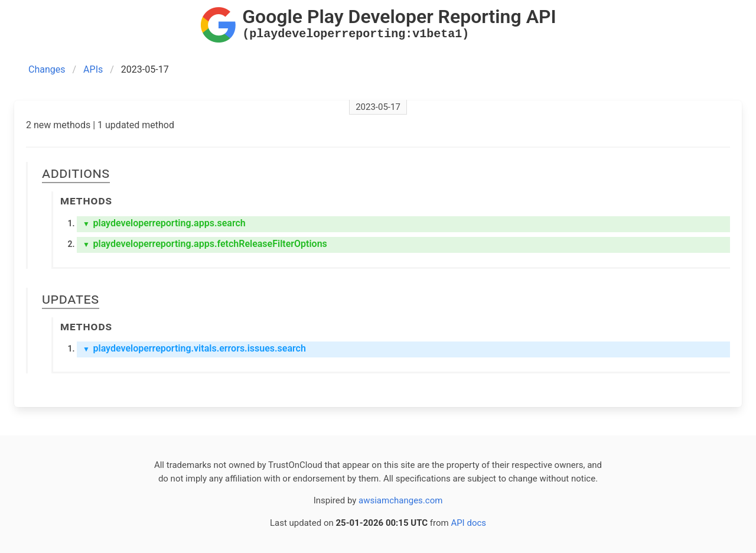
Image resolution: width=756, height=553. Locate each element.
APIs (93, 69)
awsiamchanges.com (400, 500)
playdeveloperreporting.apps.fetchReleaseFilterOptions (205, 244)
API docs (468, 523)
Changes (47, 69)
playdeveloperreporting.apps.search (164, 223)
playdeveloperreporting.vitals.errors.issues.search (194, 348)
